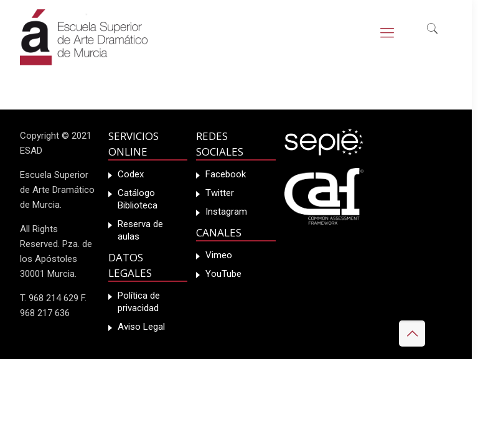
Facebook (226, 174)
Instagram (226, 212)
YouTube (223, 274)
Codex (131, 174)
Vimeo (219, 255)
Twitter (220, 193)
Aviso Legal (141, 327)
